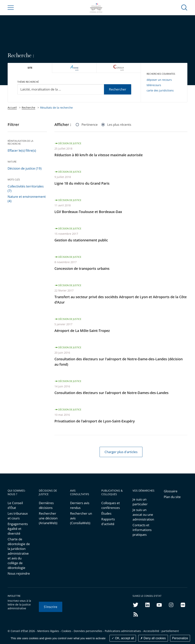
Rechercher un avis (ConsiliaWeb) (81, 518)
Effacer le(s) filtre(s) (22, 150)
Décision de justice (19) (25, 168)
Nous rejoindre (19, 573)
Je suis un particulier (140, 502)
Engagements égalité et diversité (18, 529)
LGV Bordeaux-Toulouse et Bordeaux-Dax (88, 212)
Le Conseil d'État (15, 505)
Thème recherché (28, 82)
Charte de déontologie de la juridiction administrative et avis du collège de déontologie (19, 553)
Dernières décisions (46, 505)
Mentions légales (48, 631)
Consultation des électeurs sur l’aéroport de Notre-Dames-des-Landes (111, 393)
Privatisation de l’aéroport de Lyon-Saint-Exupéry (95, 421)
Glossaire (171, 491)
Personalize (180, 638)
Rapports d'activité (108, 521)
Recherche (28, 108)
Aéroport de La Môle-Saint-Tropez (82, 331)
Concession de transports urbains (82, 268)
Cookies (66, 631)
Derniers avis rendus (80, 505)
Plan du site (172, 497)
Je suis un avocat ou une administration (143, 515)
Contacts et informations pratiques (142, 530)
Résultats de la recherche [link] (56, 108)
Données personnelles (88, 631)
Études (106, 513)
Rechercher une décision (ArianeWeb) (48, 518)
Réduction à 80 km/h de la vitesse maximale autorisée (99, 155)
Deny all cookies (153, 638)
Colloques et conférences (111, 505)
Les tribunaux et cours (18, 516)
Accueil (12, 108)
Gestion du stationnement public (81, 240)
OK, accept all (123, 638)
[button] (184, 7)
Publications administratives (123, 631)
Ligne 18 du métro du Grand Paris (82, 183)
